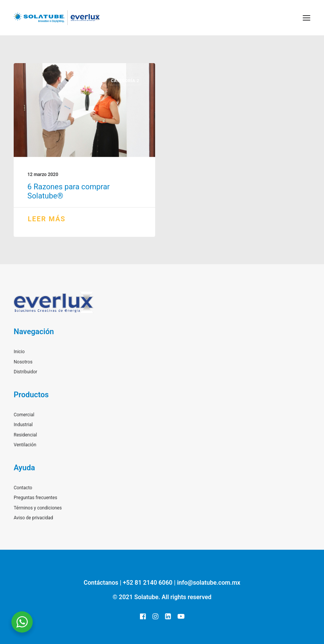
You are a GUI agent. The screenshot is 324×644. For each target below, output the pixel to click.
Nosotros (23, 362)
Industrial (23, 425)
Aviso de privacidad (33, 518)
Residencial (25, 435)
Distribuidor (25, 372)
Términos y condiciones (38, 508)
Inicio (19, 352)
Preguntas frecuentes (35, 498)
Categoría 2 (125, 81)
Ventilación (25, 445)
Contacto (23, 488)
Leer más (47, 219)
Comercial (24, 415)
